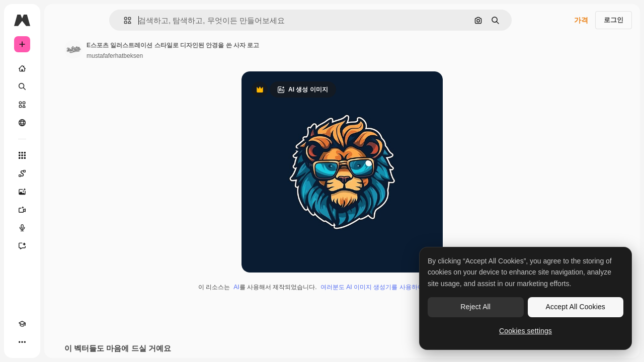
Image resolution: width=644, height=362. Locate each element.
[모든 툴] (60, 155)
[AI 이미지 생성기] (60, 192)
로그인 (614, 20)
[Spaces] (60, 173)
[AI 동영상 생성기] (60, 210)
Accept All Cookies (576, 307)
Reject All (475, 307)
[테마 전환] (40, 342)
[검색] (60, 86)
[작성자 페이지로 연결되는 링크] (150, 49)
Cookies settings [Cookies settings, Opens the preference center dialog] (526, 331)
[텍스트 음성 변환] (60, 228)
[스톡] (60, 105)
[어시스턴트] (60, 246)
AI (274, 287)
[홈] (60, 68)
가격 (581, 20)
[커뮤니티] (60, 123)
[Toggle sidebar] (99, 20)
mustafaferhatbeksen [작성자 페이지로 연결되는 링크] (191, 56)
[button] (162, 20)
